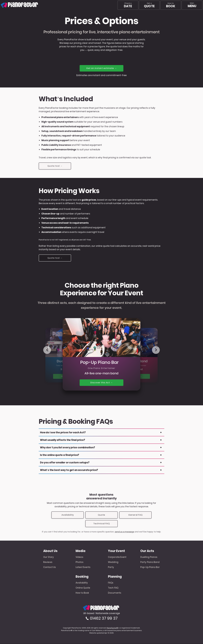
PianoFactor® (112, 628)
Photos (79, 563)
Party (111, 568)
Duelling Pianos (149, 558)
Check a (128, 5)
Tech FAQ (113, 588)
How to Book (82, 593)
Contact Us (50, 568)
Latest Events (83, 568)
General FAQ (135, 515)
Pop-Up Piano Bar (150, 568)
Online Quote (83, 588)
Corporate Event (117, 558)
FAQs (111, 583)
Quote (102, 515)
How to (171, 5)
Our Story (48, 558)
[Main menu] (192, 5)
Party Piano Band (150, 563)
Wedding (113, 563)
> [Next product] (156, 350)
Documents (115, 593)
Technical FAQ (102, 524)
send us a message (124, 532)
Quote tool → (55, 166)
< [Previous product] (47, 350)
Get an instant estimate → (102, 68)
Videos (79, 558)
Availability (68, 515)
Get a (149, 5)
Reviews (48, 563)
